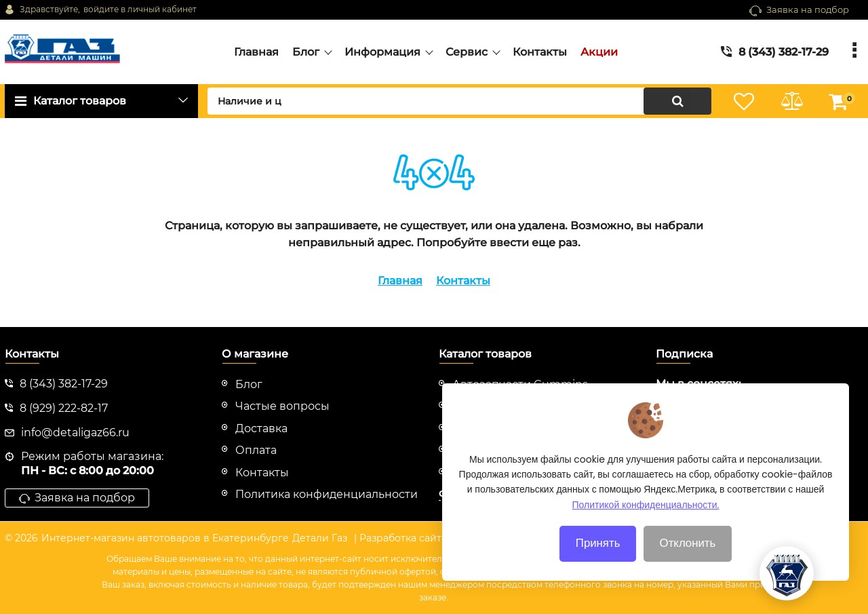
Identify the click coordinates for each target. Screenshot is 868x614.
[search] (459, 101)
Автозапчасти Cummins (520, 384)
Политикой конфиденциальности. (646, 520)
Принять (598, 558)
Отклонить (688, 558)
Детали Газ (320, 538)
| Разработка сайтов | (407, 538)
